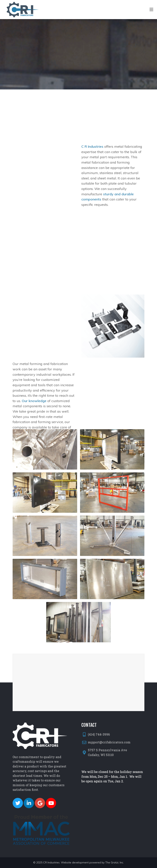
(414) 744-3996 (99, 734)
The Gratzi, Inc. (115, 862)
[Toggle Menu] (151, 10)
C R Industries (92, 161)
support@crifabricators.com (109, 742)
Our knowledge (34, 418)
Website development (75, 862)
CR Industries (51, 862)
